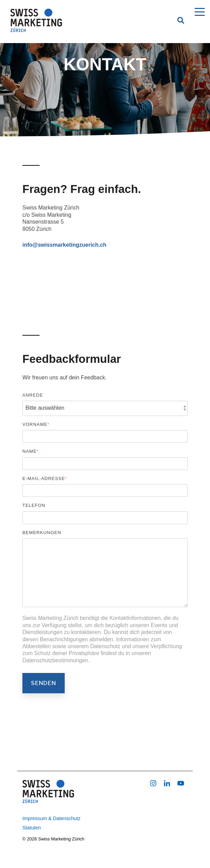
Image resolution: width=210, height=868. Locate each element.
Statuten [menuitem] (32, 828)
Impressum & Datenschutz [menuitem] (51, 818)
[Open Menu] (198, 13)
